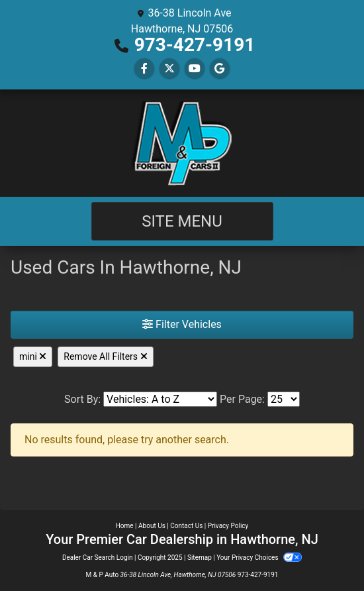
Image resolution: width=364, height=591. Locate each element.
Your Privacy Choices (259, 558)
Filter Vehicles (182, 324)
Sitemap (200, 558)
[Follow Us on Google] (220, 69)
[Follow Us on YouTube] (195, 69)
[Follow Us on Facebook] (144, 69)
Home (125, 526)
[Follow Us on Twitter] (169, 69)
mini (33, 356)
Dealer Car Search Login (98, 558)
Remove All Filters (105, 356)
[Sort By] (160, 399)
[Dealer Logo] (182, 143)
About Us (152, 526)
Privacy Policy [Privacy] (228, 526)
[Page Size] (284, 399)
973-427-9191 (195, 45)
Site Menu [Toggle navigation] (182, 221)
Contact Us (186, 526)
